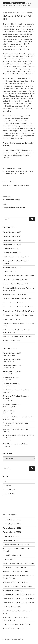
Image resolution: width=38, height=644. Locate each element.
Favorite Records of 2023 (12, 232)
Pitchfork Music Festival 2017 (14, 303)
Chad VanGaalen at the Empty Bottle (16, 257)
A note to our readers (11, 249)
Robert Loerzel (26, 13)
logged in (15, 185)
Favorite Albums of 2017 (12, 253)
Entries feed (7, 485)
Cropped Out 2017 (10, 272)
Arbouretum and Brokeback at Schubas (17, 337)
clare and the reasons (16, 171)
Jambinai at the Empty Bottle (13, 341)
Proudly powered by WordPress (13, 639)
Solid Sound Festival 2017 (12, 319)
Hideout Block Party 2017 (12, 268)
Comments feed (9, 490)
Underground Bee (17, 3)
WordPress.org (8, 494)
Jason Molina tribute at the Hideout (16, 295)
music (20, 168)
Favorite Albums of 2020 (12, 244)
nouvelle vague (17, 173)
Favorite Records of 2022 (12, 236)
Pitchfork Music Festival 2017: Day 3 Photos (19, 307)
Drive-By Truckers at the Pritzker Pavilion (18, 299)
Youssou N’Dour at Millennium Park (16, 284)
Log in (5, 481)
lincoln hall (11, 168)
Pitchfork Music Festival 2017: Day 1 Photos (18, 315)
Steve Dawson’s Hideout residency (15, 280)
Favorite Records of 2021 (12, 240)
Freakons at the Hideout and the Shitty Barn (19, 276)
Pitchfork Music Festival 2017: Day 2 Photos (19, 311)
